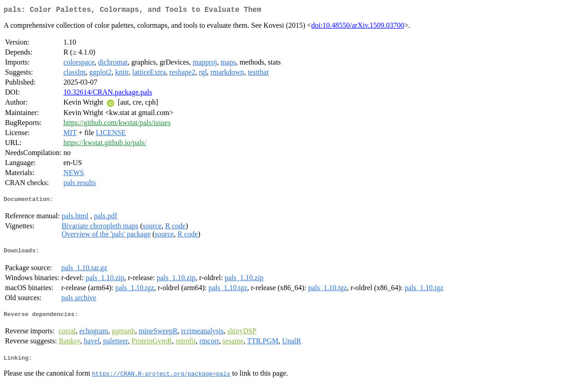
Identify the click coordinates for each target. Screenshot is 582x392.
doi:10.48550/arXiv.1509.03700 (358, 27)
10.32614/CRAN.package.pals (108, 94)
